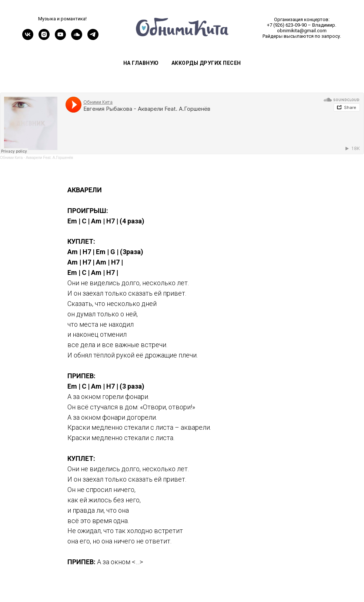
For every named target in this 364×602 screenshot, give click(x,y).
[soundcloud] (77, 38)
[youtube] (60, 38)
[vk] (28, 38)
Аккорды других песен (206, 63)
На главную (141, 63)
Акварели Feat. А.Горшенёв (50, 158)
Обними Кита (11, 158)
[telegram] (93, 38)
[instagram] (44, 38)
